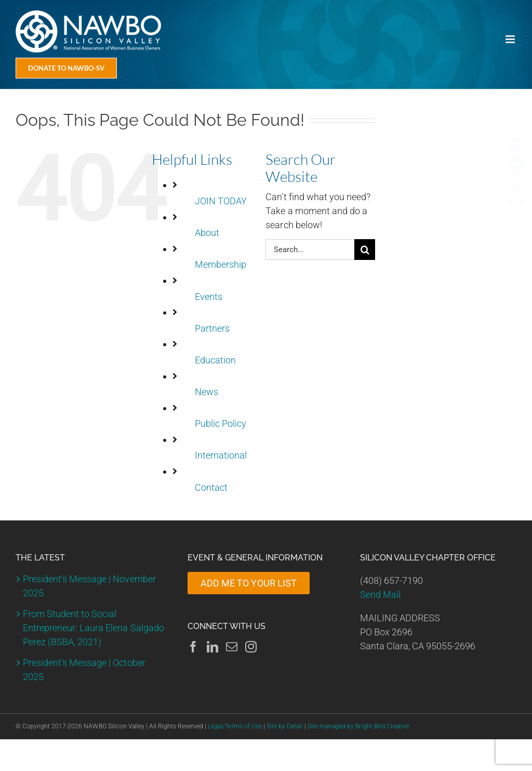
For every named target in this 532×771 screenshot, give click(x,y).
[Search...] (310, 250)
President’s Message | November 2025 (89, 586)
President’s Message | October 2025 (84, 670)
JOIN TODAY (221, 201)
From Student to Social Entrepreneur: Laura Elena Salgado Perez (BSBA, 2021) (94, 628)
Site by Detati (285, 726)
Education (215, 360)
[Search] (365, 250)
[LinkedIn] (212, 647)
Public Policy (221, 423)
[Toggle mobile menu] (511, 39)
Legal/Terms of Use (235, 726)
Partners (212, 328)
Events (209, 297)
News (207, 392)
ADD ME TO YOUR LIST (248, 583)
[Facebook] (193, 647)
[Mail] (232, 647)
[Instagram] (251, 647)
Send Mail (380, 594)
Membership (221, 264)
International (221, 455)
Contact (211, 487)
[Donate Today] (66, 68)
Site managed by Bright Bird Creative (358, 726)
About (207, 233)
